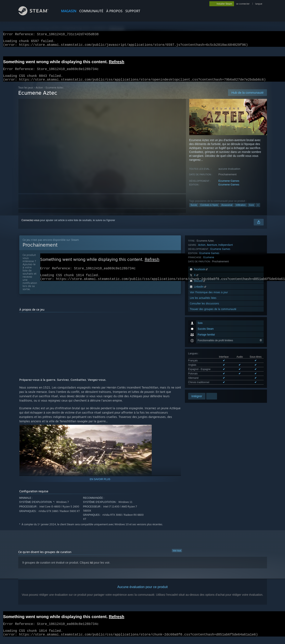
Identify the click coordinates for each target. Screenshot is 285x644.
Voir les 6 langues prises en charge (208, 306)
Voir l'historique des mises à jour (209, 369)
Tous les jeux (26, 93)
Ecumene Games (229, 186)
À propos (114, 11)
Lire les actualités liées (203, 375)
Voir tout (177, 556)
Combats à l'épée (209, 210)
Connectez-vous (31, 225)
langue (259, 4)
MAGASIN (69, 11)
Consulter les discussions (204, 381)
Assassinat (227, 210)
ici (92, 568)
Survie (194, 210)
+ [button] (258, 210)
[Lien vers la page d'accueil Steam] (36, 14)
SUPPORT (133, 11)
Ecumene (209, 334)
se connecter (243, 4)
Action (39, 93)
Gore (251, 210)
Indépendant (226, 322)
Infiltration (241, 210)
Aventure (212, 322)
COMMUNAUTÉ (91, 11)
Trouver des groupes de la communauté (213, 386)
